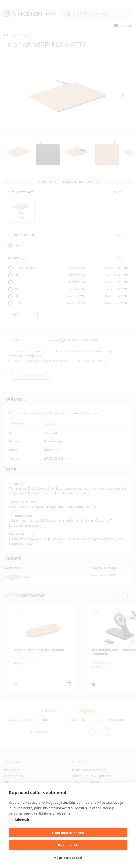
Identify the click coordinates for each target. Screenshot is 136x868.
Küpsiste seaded (68, 858)
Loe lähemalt (19, 820)
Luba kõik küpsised (68, 833)
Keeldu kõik (68, 845)
